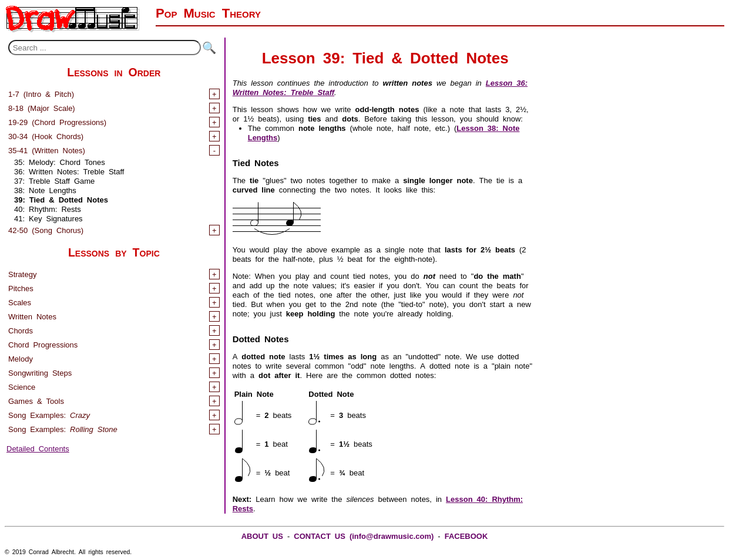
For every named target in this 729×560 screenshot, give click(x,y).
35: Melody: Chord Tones (60, 161)
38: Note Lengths (45, 189)
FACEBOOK (466, 535)
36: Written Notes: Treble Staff (69, 171)
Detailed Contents (38, 448)
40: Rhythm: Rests (48, 208)
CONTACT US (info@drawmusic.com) (364, 535)
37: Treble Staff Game (54, 180)
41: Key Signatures (48, 217)
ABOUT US (262, 535)
